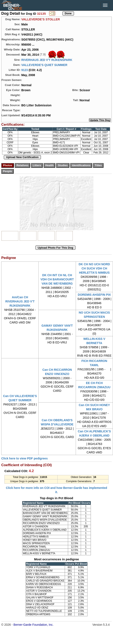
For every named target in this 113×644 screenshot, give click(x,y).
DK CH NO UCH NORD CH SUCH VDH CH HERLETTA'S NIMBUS (94, 268)
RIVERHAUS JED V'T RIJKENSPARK (47, 60)
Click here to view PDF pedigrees (24, 458)
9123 (25, 70)
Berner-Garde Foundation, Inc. (34, 625)
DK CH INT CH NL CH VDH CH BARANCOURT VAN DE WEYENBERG (57, 279)
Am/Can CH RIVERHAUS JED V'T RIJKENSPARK (20, 301)
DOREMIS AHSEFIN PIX (94, 295)
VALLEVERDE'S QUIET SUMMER (44, 65)
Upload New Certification (22, 157)
